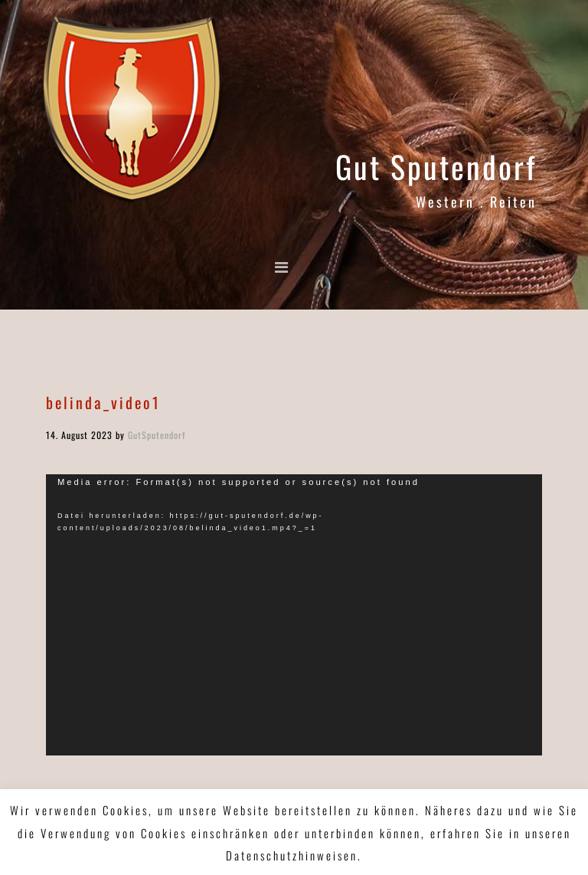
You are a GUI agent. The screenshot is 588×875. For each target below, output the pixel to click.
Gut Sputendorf (436, 166)
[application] (294, 615)
